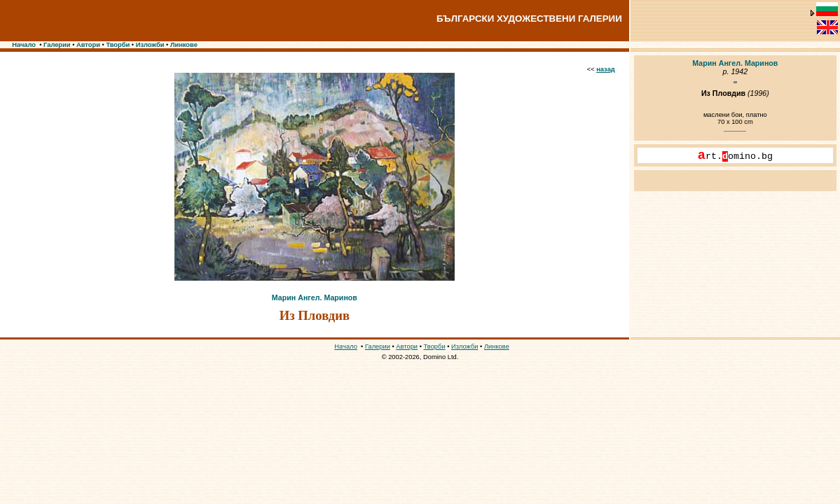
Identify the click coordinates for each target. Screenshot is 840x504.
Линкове (184, 45)
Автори (88, 45)
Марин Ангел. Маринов (315, 297)
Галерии (57, 45)
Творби (118, 45)
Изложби (150, 45)
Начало (24, 45)
